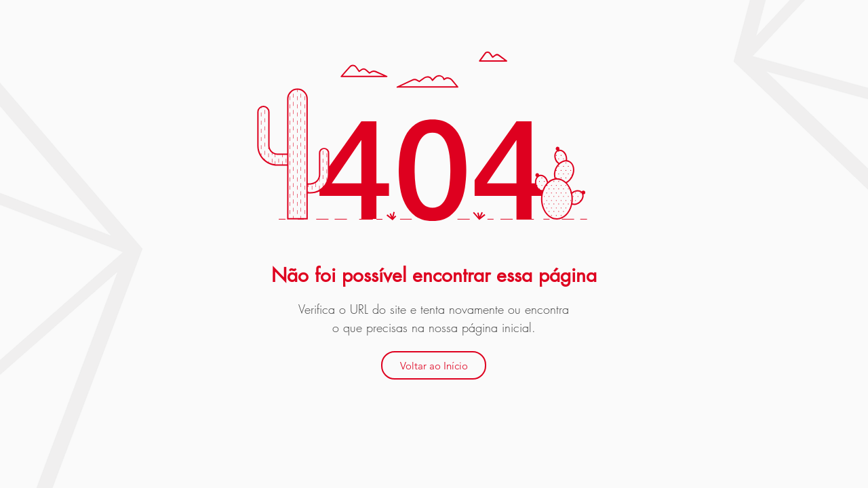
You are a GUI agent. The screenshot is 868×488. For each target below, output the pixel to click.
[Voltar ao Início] (434, 365)
